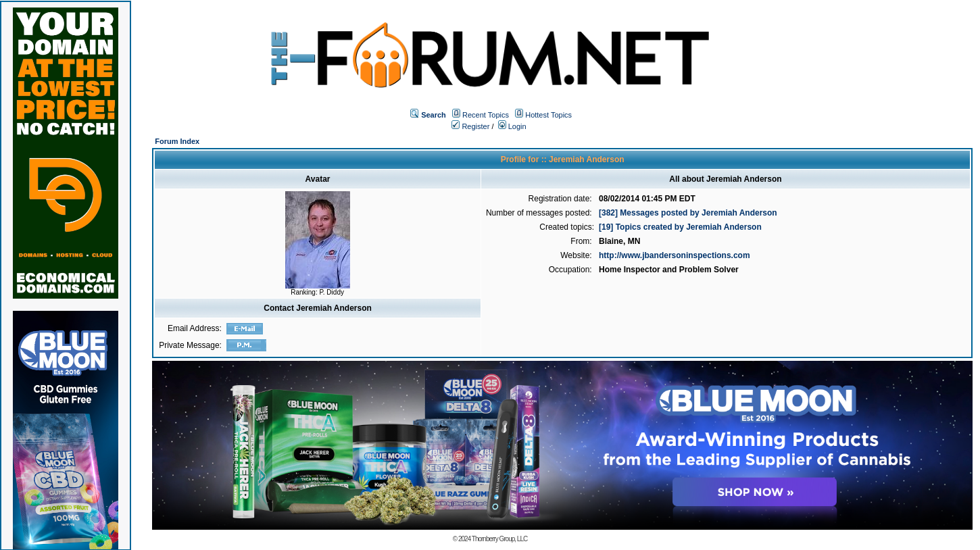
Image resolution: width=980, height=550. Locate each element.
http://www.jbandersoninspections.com (675, 255)
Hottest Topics (548, 115)
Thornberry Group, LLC (499, 539)
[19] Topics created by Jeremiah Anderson (680, 227)
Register (470, 126)
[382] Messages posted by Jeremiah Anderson (688, 213)
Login (512, 126)
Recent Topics (486, 115)
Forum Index (177, 141)
